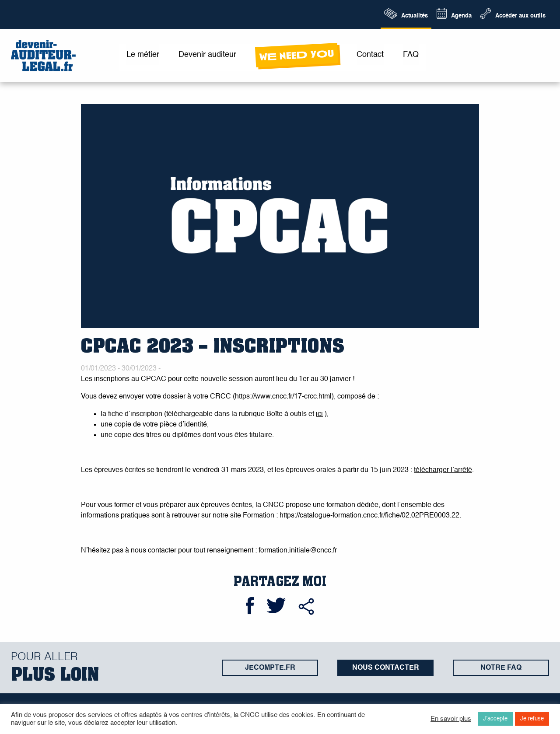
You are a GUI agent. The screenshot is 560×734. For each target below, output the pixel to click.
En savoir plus (451, 719)
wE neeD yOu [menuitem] (296, 55)
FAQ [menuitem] (411, 55)
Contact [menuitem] (370, 55)
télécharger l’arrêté (443, 470)
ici (319, 414)
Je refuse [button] (532, 719)
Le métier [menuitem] (143, 55)
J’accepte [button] (495, 719)
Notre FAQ (501, 668)
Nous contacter (386, 668)
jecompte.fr (270, 668)
